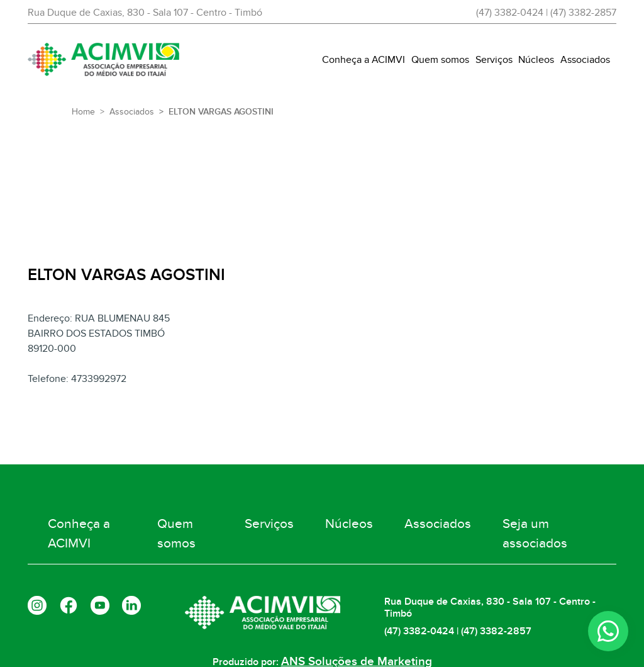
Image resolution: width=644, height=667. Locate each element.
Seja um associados (536, 525)
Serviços (494, 60)
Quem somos (440, 60)
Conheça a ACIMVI (364, 60)
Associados (585, 60)
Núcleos (536, 60)
